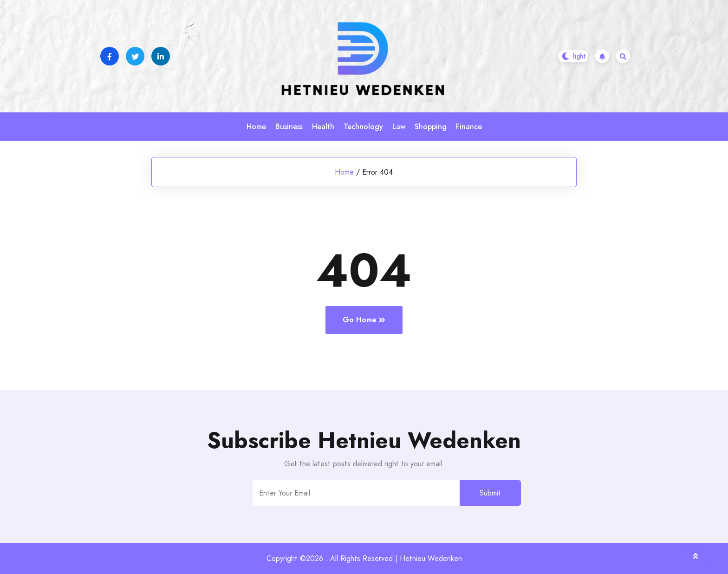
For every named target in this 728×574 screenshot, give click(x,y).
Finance (469, 127)
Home (256, 127)
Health (323, 127)
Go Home (364, 320)
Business (289, 127)
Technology (363, 127)
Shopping (431, 127)
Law (399, 127)
